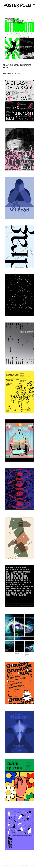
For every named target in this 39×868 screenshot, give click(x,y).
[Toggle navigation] (34, 5)
